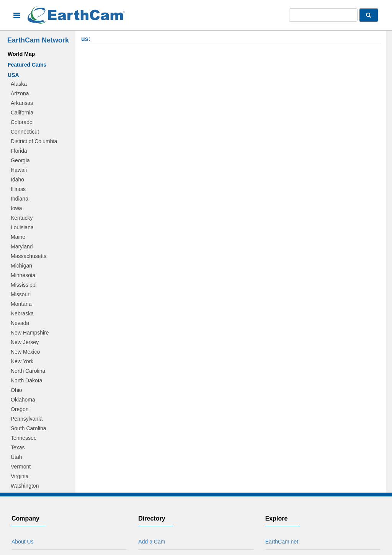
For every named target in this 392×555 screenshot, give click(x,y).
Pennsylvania (27, 419)
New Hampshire (30, 333)
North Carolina (28, 371)
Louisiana (22, 227)
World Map (21, 54)
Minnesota (23, 275)
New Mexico (25, 352)
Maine (18, 237)
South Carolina (29, 428)
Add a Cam (152, 542)
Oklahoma (23, 400)
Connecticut (25, 132)
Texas (18, 447)
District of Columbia (34, 141)
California (22, 113)
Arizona (20, 93)
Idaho (17, 180)
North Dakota (26, 380)
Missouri (21, 294)
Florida (19, 151)
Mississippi (24, 285)
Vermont (21, 467)
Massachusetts (29, 256)
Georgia (20, 160)
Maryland (22, 246)
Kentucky (22, 218)
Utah (16, 457)
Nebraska (22, 313)
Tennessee (24, 438)
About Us (23, 542)
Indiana (20, 199)
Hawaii (19, 170)
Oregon (20, 409)
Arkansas (22, 103)
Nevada (20, 323)
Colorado (22, 122)
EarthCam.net (282, 542)
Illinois (18, 189)
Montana (21, 304)
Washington (25, 486)
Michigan (21, 266)
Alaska (19, 84)
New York (22, 361)
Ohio (16, 390)
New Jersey (25, 342)
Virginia (20, 476)
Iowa (16, 208)
